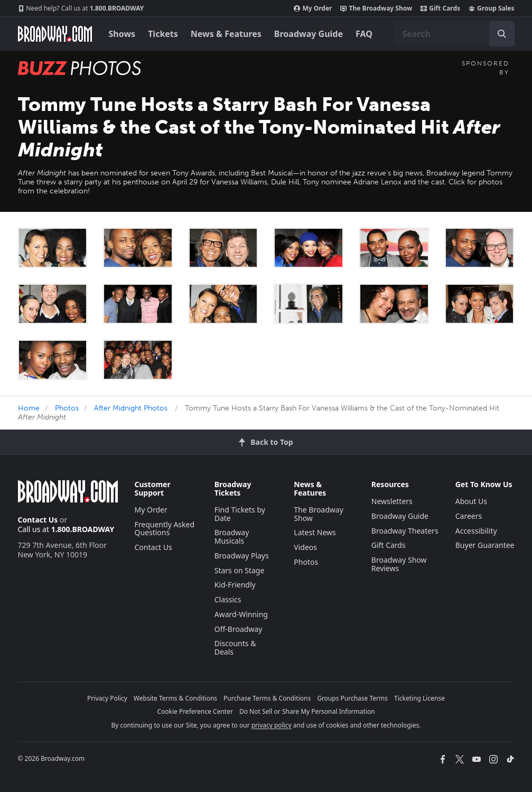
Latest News (315, 532)
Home (29, 408)
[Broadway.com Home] (55, 34)
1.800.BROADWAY (81, 8)
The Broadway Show (376, 8)
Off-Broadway (239, 629)
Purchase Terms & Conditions (267, 698)
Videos (305, 547)
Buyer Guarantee (485, 545)
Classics (228, 599)
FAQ (364, 34)
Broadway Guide (309, 34)
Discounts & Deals (235, 647)
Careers (469, 516)
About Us (471, 501)
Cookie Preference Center (195, 711)
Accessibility (476, 531)
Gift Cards (440, 8)
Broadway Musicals (232, 537)
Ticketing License (419, 698)
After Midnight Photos (131, 408)
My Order (313, 8)
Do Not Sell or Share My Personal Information (307, 711)
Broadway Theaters (405, 531)
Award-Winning (241, 614)
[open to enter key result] (502, 34)
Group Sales (491, 8)
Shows (122, 34)
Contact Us (38, 520)
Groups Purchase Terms (352, 698)
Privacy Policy (107, 698)
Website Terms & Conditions (175, 698)
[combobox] (454, 34)
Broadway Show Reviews (399, 564)
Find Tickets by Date (240, 514)
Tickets (163, 34)
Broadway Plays (242, 556)
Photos (67, 408)
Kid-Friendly (235, 585)
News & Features (226, 34)
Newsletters (392, 501)
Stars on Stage (240, 570)
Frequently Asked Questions (165, 529)
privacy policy (272, 725)
